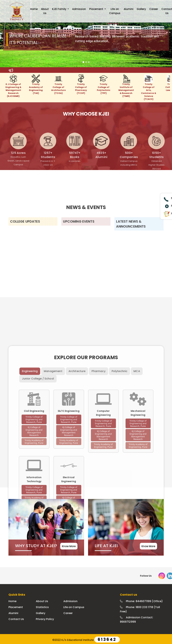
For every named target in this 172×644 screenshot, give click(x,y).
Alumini (129, 9)
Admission (79, 9)
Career (154, 9)
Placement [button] (97, 9)
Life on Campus (115, 11)
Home (34, 9)
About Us (45, 11)
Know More (69, 546)
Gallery (141, 9)
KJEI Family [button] (60, 9)
